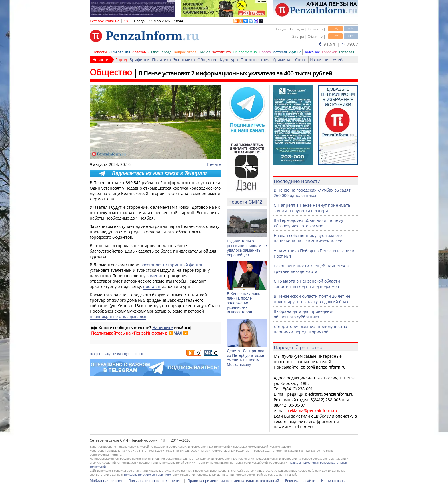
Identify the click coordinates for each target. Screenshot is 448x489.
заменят (155, 276)
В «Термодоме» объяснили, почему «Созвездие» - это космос (308, 223)
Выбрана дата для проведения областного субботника (304, 314)
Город (121, 60)
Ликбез (204, 52)
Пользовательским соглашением (147, 474)
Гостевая (347, 52)
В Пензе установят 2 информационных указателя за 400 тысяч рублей (235, 73)
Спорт (301, 60)
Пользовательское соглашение (155, 481)
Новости (100, 52)
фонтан (196, 265)
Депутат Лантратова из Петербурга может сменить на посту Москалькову (246, 358)
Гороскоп (330, 52)
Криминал (282, 60)
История (280, 52)
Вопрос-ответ (185, 52)
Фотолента (222, 52)
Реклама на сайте (300, 481)
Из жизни (319, 60)
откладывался (133, 316)
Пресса (265, 52)
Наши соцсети (333, 481)
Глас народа (161, 52)
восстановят (152, 265)
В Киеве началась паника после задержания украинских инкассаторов (243, 303)
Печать (214, 164)
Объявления (120, 52)
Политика (161, 60)
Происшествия (255, 60)
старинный (177, 265)
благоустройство (130, 354)
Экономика (184, 60)
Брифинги (139, 60)
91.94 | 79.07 (339, 44)
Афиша (295, 52)
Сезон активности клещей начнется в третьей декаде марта (311, 269)
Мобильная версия (106, 481)
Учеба (339, 60)
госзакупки (108, 354)
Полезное (312, 52)
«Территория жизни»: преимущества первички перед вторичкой (310, 329)
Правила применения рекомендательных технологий (233, 481)
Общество (207, 60)
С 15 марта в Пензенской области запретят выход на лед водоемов (307, 284)
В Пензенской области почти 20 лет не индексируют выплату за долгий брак (312, 299)
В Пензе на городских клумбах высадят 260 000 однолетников (312, 193)
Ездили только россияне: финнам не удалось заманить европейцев (247, 248)
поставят (152, 286)
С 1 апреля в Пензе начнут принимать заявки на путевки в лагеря (312, 208)
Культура (229, 60)
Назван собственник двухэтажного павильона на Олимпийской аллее (308, 238)
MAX (178, 333)
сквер (94, 354)
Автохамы (141, 52)
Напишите (163, 328)
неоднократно (104, 316)
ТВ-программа (245, 52)
